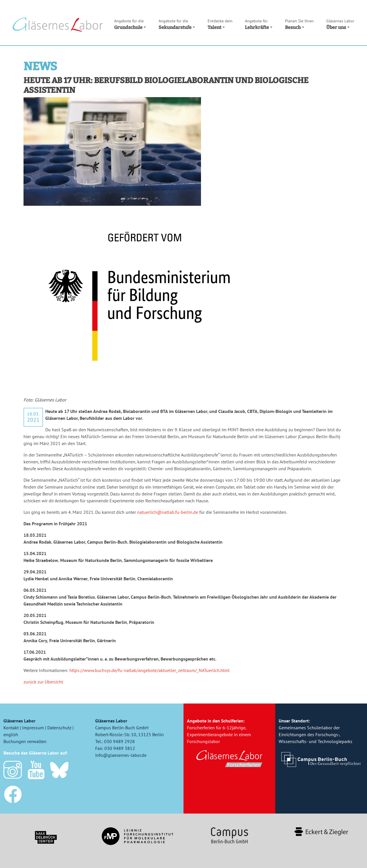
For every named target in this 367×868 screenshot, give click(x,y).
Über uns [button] (340, 24)
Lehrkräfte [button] (259, 24)
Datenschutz (59, 728)
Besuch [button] (299, 24)
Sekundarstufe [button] (177, 24)
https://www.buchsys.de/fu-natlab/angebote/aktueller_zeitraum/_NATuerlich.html (150, 670)
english (11, 734)
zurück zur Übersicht (43, 682)
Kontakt (11, 728)
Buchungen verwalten (25, 741)
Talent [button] (220, 24)
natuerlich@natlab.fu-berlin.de (168, 512)
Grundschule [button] (130, 24)
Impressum (33, 728)
